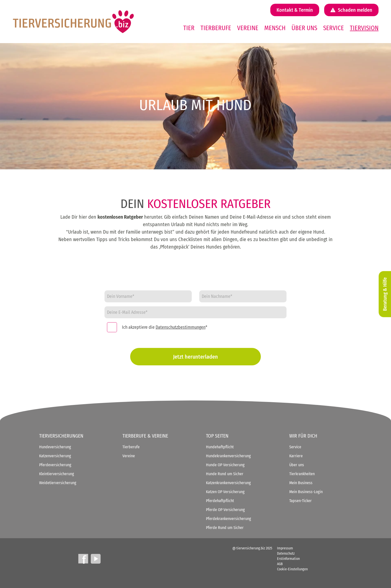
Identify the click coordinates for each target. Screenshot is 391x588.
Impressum (285, 548)
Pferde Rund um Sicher (225, 528)
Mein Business (301, 483)
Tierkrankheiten (302, 474)
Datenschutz (286, 554)
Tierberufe (216, 28)
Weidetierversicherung (58, 483)
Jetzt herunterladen (195, 357)
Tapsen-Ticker (300, 501)
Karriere (296, 456)
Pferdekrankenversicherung (229, 519)
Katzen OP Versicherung (225, 492)
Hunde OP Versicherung (225, 465)
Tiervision (364, 28)
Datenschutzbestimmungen (181, 327)
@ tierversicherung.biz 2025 (252, 548)
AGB (280, 564)
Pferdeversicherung (55, 465)
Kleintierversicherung (57, 474)
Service (334, 28)
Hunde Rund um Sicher (225, 474)
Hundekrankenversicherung (228, 456)
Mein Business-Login (306, 492)
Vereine (248, 28)
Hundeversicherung (55, 447)
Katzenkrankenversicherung (228, 483)
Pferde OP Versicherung (225, 510)
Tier (189, 28)
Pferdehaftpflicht (220, 501)
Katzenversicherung (55, 456)
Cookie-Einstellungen (292, 569)
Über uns (304, 28)
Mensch (275, 28)
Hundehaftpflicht (220, 447)
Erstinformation (288, 559)
